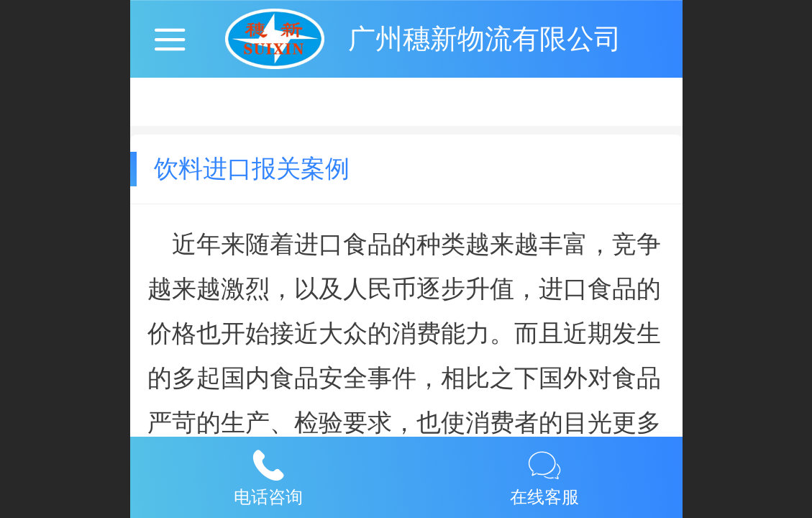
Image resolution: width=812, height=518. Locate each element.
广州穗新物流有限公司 (485, 38)
